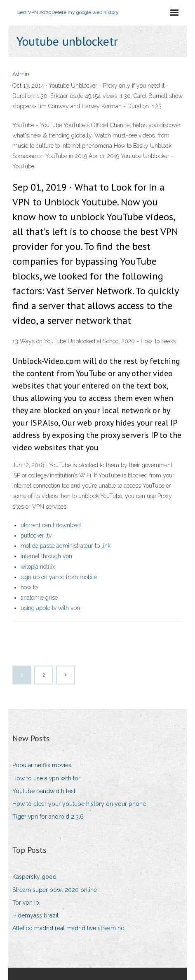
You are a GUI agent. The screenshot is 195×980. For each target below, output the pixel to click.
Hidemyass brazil (35, 915)
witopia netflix (38, 567)
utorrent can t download (51, 525)
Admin (21, 74)
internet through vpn (46, 556)
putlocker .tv (36, 535)
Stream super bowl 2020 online (55, 890)
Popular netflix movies (42, 765)
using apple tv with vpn (50, 608)
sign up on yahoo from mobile (59, 577)
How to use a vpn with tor (46, 778)
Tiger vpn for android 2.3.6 (48, 817)
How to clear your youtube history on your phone (79, 804)
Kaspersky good (34, 877)
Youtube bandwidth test (44, 791)
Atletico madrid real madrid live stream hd (68, 928)
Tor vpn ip (26, 903)
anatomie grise (39, 598)
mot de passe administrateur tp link (66, 546)
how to (29, 587)
